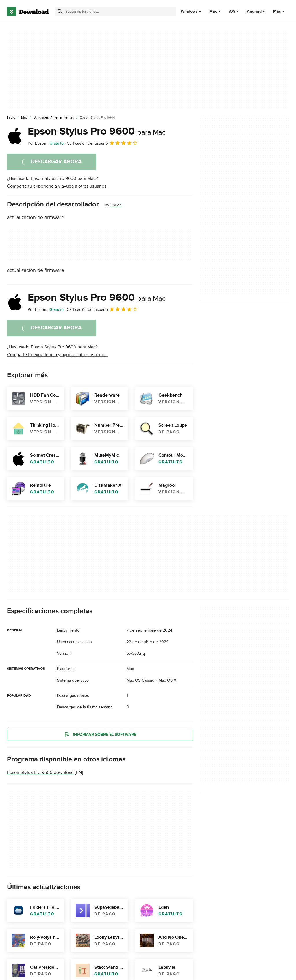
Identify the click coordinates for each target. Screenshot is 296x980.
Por (37, 143)
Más (279, 11)
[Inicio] (11, 118)
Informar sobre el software (100, 734)
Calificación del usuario (102, 143)
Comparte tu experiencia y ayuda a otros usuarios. (57, 186)
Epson (116, 205)
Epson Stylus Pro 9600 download (40, 772)
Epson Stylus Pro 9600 (97, 131)
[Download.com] (28, 12)
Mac (213, 12)
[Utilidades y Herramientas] (54, 118)
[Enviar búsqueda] (60, 12)
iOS (232, 12)
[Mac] (24, 118)
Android (254, 12)
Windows (189, 12)
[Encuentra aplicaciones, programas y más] (116, 12)
